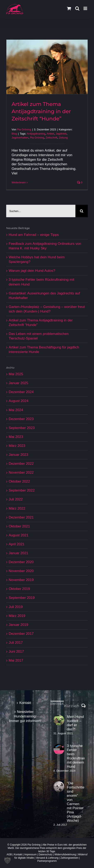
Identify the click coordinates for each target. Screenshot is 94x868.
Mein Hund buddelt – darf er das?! (75, 723)
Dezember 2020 (21, 562)
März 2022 (17, 508)
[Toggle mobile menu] (86, 8)
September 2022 (22, 490)
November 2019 (21, 580)
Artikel (50, 134)
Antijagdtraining (36, 134)
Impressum (30, 855)
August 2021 (18, 535)
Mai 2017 (16, 660)
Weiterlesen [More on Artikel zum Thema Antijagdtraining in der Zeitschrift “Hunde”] (19, 182)
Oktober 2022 (19, 481)
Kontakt (25, 703)
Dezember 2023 (21, 419)
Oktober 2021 (19, 526)
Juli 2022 (16, 499)
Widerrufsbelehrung (65, 855)
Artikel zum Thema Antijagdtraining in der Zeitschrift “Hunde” (41, 111)
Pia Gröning (24, 129)
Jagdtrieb (61, 134)
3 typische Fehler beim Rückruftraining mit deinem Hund (76, 756)
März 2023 (17, 446)
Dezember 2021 (21, 517)
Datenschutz (46, 855)
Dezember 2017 (21, 634)
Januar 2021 (18, 553)
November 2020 (21, 571)
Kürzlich (72, 706)
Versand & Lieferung (47, 858)
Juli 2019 (16, 607)
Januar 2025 (18, 383)
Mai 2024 (16, 410)
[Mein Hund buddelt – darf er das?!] (59, 720)
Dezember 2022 (21, 464)
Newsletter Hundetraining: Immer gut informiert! (25, 716)
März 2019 (17, 616)
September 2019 (22, 598)
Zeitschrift (51, 138)
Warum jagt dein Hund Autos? (32, 271)
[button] (7, 861)
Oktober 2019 (19, 589)
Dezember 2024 (21, 392)
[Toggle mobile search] (77, 8)
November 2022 (21, 473)
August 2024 (18, 401)
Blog (14, 134)
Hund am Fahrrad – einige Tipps (34, 235)
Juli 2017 (16, 643)
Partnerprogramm (47, 861)
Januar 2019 (18, 625)
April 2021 (17, 544)
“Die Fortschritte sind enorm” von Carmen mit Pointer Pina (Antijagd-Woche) (76, 802)
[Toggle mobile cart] (69, 8)
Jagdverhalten (20, 138)
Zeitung (63, 138)
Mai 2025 (16, 374)
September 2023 (22, 428)
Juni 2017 (16, 652)
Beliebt (57, 704)
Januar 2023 (18, 455)
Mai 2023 (16, 437)
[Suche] (82, 211)
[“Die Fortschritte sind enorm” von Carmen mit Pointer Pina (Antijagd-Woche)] (59, 787)
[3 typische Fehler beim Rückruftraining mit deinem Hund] (59, 749)
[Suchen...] (41, 211)
